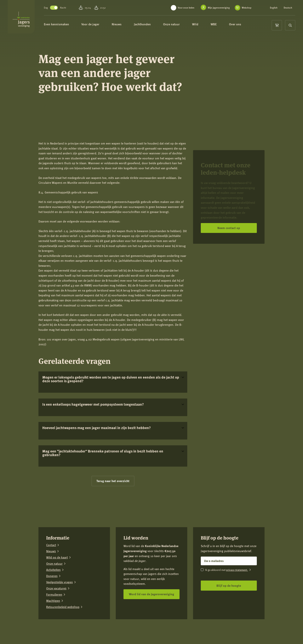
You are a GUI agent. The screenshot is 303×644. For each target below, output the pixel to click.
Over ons (246, 25)
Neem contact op (229, 228)
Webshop (247, 8)
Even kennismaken (67, 25)
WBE (224, 25)
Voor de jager (101, 25)
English (274, 8)
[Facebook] (226, 630)
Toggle (63, 8)
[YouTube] (261, 630)
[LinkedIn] (249, 630)
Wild (206, 25)
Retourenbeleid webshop (63, 607)
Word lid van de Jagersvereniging (151, 594)
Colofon (95, 628)
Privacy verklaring (76, 628)
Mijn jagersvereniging (219, 8)
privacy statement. (237, 570)
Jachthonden (153, 25)
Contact (51, 545)
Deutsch (288, 8)
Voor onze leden (186, 8)
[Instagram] (237, 630)
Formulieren (54, 594)
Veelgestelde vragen (60, 582)
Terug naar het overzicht (113, 481)
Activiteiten (53, 570)
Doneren (52, 576)
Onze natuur (182, 25)
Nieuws (127, 25)
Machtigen (53, 601)
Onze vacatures (56, 588)
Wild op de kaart (57, 557)
